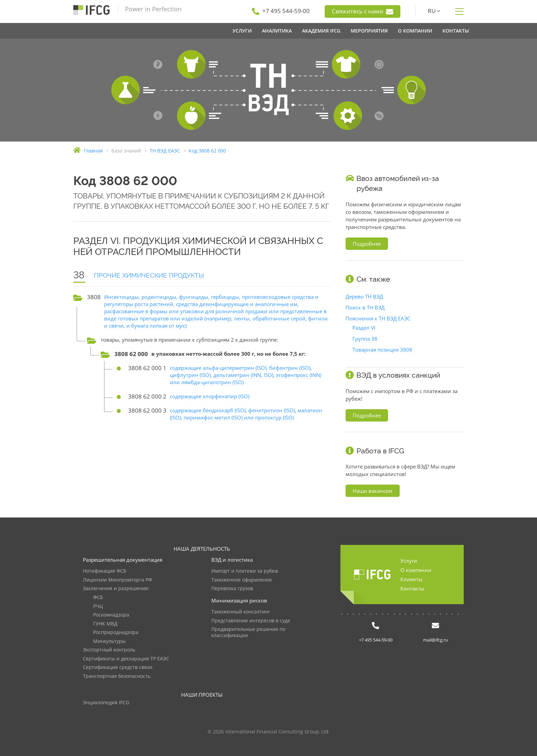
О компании (416, 570)
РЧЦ (98, 606)
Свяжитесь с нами (363, 11)
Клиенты (411, 579)
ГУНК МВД (105, 624)
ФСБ (98, 598)
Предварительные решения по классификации (248, 632)
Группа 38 (365, 339)
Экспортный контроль (109, 650)
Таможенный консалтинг (241, 612)
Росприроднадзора (116, 632)
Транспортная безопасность (117, 676)
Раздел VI (364, 328)
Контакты (412, 588)
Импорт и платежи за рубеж (245, 571)
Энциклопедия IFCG (106, 703)
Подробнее (367, 244)
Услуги (409, 561)
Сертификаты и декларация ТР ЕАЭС (126, 659)
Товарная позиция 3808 (382, 350)
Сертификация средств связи (118, 667)
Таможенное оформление (242, 580)
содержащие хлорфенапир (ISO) (210, 396)
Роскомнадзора (111, 615)
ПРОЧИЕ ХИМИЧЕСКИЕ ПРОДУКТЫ (149, 275)
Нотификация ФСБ (105, 571)
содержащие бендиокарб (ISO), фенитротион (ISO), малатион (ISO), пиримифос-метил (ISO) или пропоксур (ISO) (246, 414)
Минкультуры (109, 641)
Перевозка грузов (232, 589)
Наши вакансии (373, 491)
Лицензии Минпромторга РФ (117, 580)
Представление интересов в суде (251, 621)
